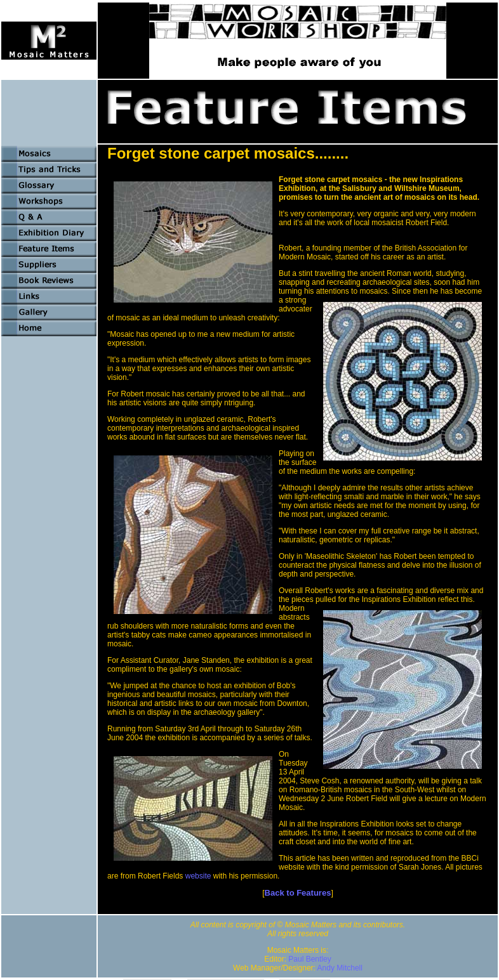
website (198, 876)
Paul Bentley (309, 959)
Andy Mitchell (340, 968)
